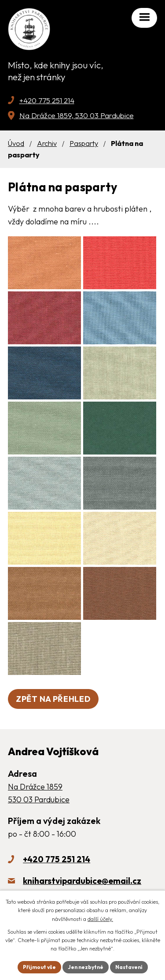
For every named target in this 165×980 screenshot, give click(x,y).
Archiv (47, 143)
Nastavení (129, 967)
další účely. (100, 919)
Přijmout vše (39, 967)
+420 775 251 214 (47, 100)
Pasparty (84, 143)
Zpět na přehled (53, 699)
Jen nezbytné (86, 967)
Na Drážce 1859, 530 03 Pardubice (77, 115)
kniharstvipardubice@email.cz (82, 881)
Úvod (16, 143)
